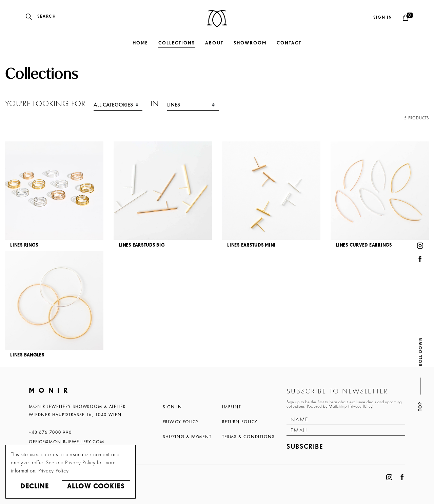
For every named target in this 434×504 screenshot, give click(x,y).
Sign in (383, 17)
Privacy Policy (181, 422)
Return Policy (240, 422)
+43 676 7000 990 (50, 432)
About (214, 43)
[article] (54, 196)
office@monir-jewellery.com (67, 442)
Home (140, 43)
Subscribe (305, 447)
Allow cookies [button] (96, 487)
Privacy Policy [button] (54, 471)
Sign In (172, 407)
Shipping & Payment (187, 437)
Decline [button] (35, 487)
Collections (177, 43)
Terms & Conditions (248, 437)
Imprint (232, 407)
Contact (289, 43)
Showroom (250, 43)
